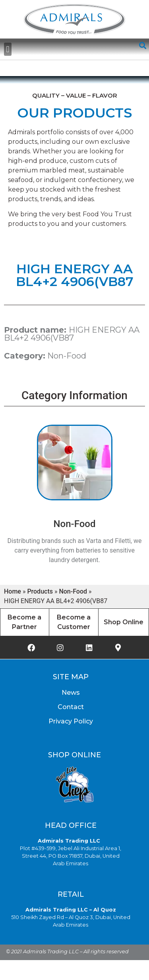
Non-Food (67, 356)
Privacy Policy (71, 721)
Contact (71, 707)
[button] (8, 49)
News (71, 693)
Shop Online (124, 622)
